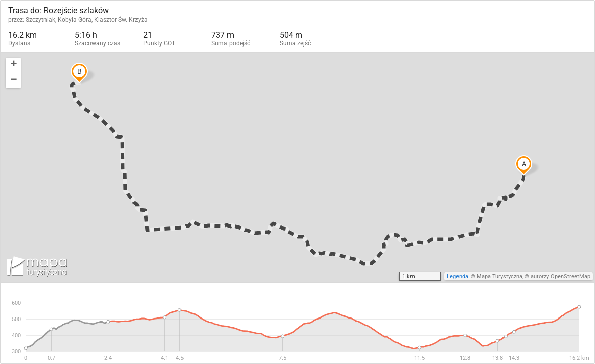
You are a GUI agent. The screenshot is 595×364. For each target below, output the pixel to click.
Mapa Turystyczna (499, 276)
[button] (13, 65)
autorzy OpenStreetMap (561, 276)
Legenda (457, 276)
